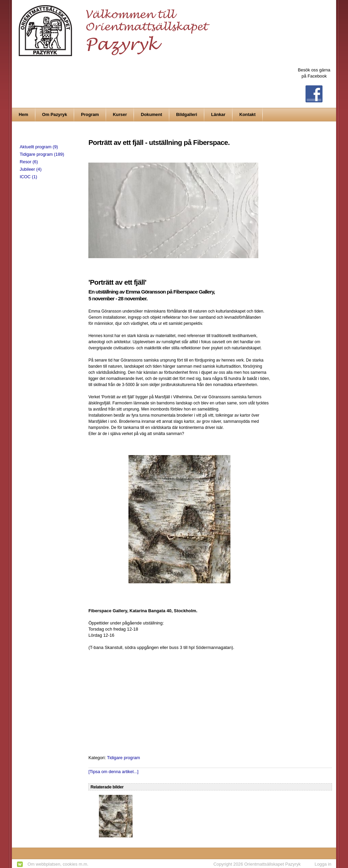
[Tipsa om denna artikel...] (113, 772)
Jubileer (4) (31, 169)
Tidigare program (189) (42, 154)
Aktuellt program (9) (39, 147)
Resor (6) (29, 162)
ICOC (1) (28, 177)
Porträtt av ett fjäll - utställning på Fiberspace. (159, 142)
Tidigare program (124, 758)
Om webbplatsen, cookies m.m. (58, 864)
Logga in (323, 864)
